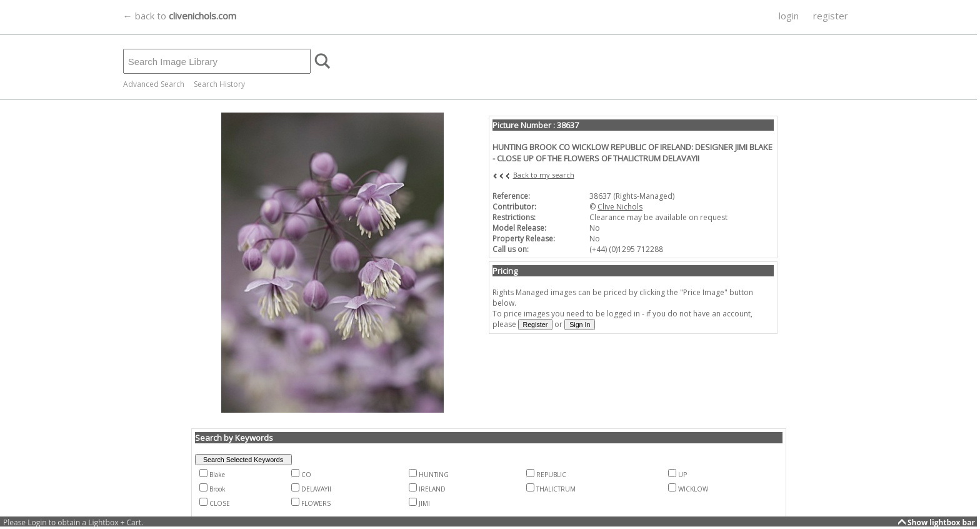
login (789, 16)
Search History (219, 84)
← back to (180, 16)
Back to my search (544, 175)
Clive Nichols (620, 207)
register (831, 16)
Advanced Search (154, 84)
